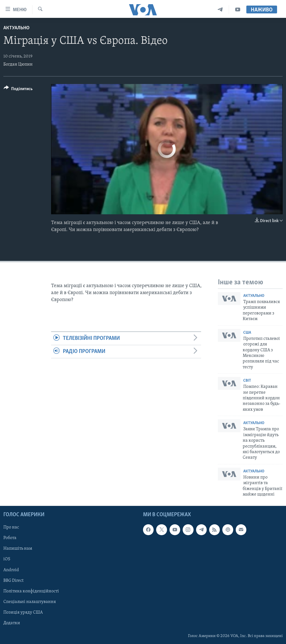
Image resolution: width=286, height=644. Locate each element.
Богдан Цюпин (18, 64)
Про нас (11, 527)
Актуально (16, 28)
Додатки (12, 623)
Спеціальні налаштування (30, 602)
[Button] (18, 90)
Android (11, 570)
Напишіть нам (18, 549)
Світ (247, 381)
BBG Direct (13, 580)
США (247, 333)
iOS (7, 559)
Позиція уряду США (23, 612)
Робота (10, 538)
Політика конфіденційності (31, 591)
